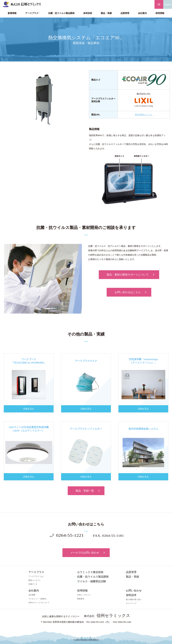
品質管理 (125, 13)
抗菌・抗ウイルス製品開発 (61, 13)
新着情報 (12, 13)
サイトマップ (131, 603)
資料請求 (131, 595)
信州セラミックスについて (39, 603)
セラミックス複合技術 (90, 572)
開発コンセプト (35, 580)
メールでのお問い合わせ (85, 553)
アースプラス (32, 13)
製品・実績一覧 (85, 491)
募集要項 (81, 599)
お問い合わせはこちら (128, 292)
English (168, 4)
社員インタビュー (84, 595)
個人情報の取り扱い (134, 599)
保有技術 (88, 13)
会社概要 (32, 595)
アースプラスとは (36, 576)
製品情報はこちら (144, 115)
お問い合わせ (134, 591)
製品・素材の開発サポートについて (128, 275)
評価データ (33, 584)
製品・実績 (106, 13)
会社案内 (142, 13)
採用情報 (160, 13)
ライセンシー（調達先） (38, 599)
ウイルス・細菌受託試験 (92, 581)
